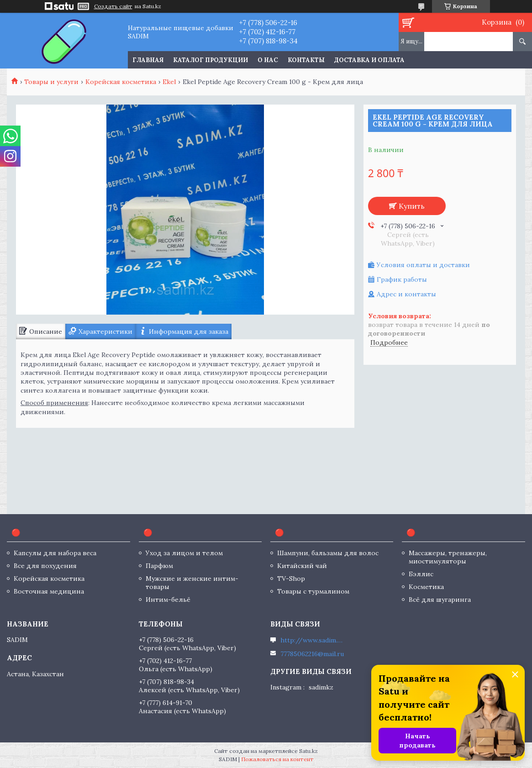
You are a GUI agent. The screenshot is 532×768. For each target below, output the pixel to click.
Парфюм (159, 566)
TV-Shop (291, 579)
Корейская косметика (121, 82)
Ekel (169, 82)
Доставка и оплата (369, 60)
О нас (268, 60)
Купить (412, 206)
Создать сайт (113, 6)
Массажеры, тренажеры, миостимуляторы (448, 557)
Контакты (306, 60)
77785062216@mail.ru (312, 654)
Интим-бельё (168, 600)
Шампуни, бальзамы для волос (328, 553)
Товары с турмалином (313, 591)
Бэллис (421, 574)
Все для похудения (45, 566)
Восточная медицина (49, 591)
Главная (148, 60)
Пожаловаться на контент (277, 759)
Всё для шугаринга (440, 600)
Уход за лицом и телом (184, 553)
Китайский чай (302, 566)
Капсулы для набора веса (55, 553)
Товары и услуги (51, 82)
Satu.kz (308, 751)
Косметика (426, 587)
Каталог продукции (211, 60)
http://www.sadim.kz (312, 640)
